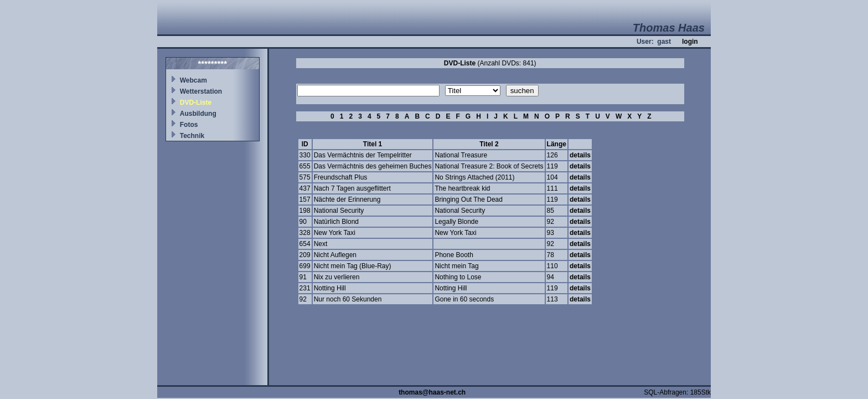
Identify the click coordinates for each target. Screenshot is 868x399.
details (580, 155)
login (690, 42)
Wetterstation (201, 91)
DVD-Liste (196, 103)
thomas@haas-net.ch (432, 392)
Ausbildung (198, 114)
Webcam (193, 80)
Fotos (189, 125)
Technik (192, 136)
